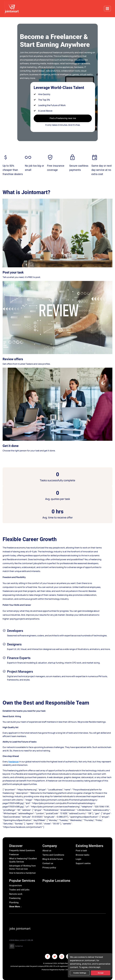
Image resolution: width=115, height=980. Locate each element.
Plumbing (14, 902)
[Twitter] (55, 956)
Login (78, 859)
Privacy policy (49, 868)
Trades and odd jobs (19, 890)
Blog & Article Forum (53, 859)
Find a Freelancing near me (63, 118)
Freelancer (14, 855)
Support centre (83, 863)
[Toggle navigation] (107, 9)
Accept (101, 973)
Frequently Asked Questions (22, 850)
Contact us (48, 863)
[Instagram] (62, 956)
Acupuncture (15, 885)
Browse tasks (83, 855)
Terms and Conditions (53, 855)
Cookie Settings (80, 973)
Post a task (81, 851)
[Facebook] (48, 956)
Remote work (16, 894)
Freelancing (15, 898)
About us (47, 851)
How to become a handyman (22, 873)
